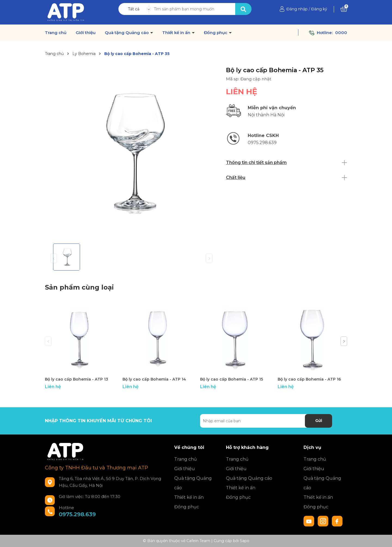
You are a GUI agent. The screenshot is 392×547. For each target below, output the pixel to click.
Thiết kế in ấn (177, 33)
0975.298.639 (77, 514)
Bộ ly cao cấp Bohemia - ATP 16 (309, 379)
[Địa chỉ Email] (266, 421)
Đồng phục (216, 33)
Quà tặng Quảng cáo (127, 33)
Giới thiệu (86, 33)
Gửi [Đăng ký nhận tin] (319, 421)
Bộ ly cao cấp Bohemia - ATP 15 (232, 379)
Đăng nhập (297, 9)
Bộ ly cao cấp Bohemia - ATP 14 (154, 379)
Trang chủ (56, 33)
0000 (341, 33)
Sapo (245, 541)
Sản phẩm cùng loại (79, 287)
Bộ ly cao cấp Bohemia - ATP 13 (76, 379)
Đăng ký (319, 9)
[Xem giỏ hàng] (344, 9)
